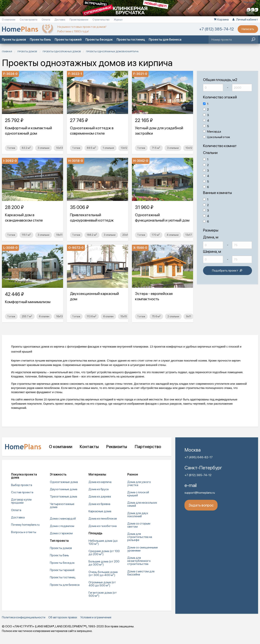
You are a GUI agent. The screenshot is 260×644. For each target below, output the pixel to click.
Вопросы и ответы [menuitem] (24, 532)
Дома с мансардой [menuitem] (63, 518)
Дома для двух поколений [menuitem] (138, 515)
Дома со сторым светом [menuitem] (139, 525)
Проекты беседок (99, 40)
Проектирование (79, 20)
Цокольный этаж (217, 137)
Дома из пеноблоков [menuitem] (103, 518)
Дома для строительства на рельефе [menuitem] (140, 537)
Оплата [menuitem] (16, 510)
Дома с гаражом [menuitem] (61, 533)
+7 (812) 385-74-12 (217, 29)
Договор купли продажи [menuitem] (21, 501)
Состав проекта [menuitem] (22, 492)
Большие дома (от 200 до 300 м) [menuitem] (104, 563)
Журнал (118, 20)
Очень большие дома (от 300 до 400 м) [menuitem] (103, 573)
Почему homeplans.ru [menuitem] (25, 525)
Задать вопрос (201, 505)
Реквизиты (117, 447)
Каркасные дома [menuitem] (100, 511)
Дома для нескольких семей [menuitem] (142, 504)
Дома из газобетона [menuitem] (103, 526)
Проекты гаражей (68, 40)
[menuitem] (67, 513)
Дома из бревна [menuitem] (99, 504)
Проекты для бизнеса (165, 40)
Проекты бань (40, 40)
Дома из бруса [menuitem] (99, 489)
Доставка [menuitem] (18, 517)
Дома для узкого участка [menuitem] (139, 483)
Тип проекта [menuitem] (59, 541)
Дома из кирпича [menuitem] (100, 482)
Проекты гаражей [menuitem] (62, 570)
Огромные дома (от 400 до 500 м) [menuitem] (102, 584)
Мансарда (212, 131)
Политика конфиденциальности (24, 617)
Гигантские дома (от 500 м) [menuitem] (103, 594)
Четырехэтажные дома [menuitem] (62, 505)
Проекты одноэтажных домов (62, 52)
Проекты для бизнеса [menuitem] (65, 585)
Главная (7, 52)
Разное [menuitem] (133, 474)
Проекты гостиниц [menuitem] (63, 577)
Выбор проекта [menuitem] (22, 485)
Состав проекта (29, 20)
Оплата (46, 20)
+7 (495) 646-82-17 (199, 457)
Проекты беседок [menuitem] (62, 563)
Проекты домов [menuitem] (61, 548)
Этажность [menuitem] (58, 474)
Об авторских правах (63, 617)
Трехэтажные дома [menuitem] (63, 496)
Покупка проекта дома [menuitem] (24, 476)
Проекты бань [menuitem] (59, 555)
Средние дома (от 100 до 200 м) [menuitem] (104, 553)
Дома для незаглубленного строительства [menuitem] (139, 561)
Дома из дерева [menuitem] (100, 496)
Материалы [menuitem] (97, 474)
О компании (9, 20)
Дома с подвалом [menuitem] (62, 526)
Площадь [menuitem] (95, 533)
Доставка (60, 20)
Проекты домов (14, 40)
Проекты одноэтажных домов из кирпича (112, 52)
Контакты (89, 447)
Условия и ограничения (96, 617)
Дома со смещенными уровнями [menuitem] (143, 549)
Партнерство (148, 447)
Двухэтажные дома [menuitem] (64, 489)
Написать (248, 29)
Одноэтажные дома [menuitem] (64, 482)
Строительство (101, 20)
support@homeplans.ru (200, 493)
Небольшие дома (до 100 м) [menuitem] (103, 542)
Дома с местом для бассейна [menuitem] (141, 573)
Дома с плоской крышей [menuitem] (138, 494)
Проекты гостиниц (131, 40)
